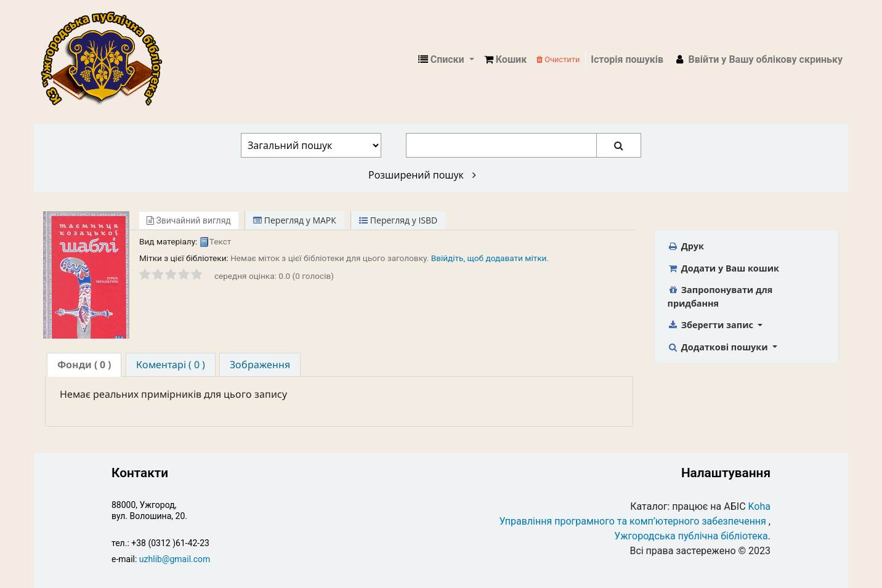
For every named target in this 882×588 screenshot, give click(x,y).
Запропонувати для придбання (720, 296)
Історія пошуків (627, 59)
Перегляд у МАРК (295, 220)
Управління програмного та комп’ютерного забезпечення (633, 521)
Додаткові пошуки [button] (719, 347)
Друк (686, 246)
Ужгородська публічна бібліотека (691, 536)
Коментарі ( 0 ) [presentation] (171, 364)
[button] (505, 60)
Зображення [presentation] (260, 364)
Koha (759, 506)
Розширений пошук (422, 175)
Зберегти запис (712, 325)
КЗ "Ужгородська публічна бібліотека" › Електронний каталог (107, 60)
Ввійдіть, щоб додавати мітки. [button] (490, 258)
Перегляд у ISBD (398, 220)
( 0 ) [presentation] (84, 364)
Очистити (558, 59)
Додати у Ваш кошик (723, 268)
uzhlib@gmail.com (175, 559)
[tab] (84, 365)
